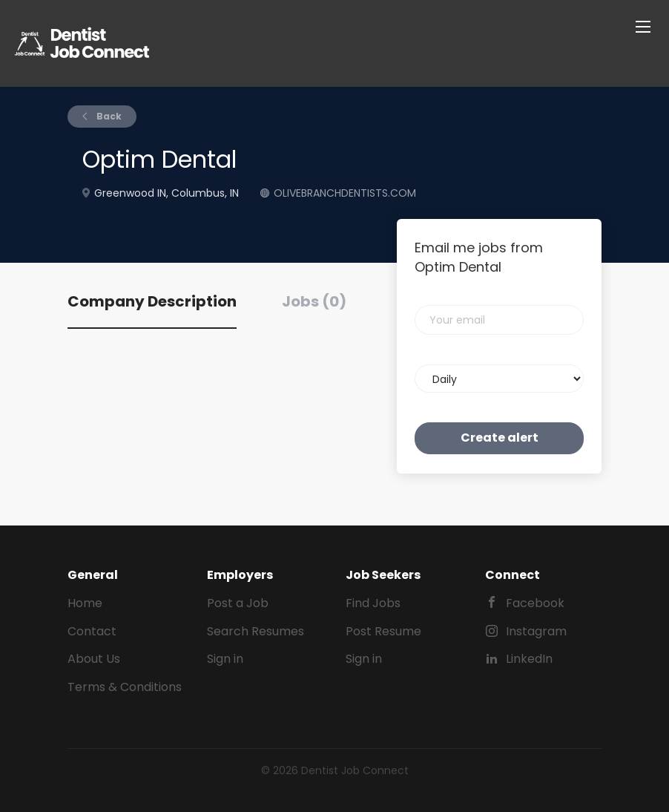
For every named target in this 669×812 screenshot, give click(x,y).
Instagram (536, 631)
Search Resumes (256, 631)
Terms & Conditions (125, 687)
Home (85, 603)
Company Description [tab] (152, 301)
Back (108, 116)
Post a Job (238, 603)
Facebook (535, 603)
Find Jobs (373, 603)
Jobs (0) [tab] (314, 301)
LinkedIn (529, 659)
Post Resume (383, 631)
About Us (94, 659)
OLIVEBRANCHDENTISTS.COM (345, 193)
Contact (92, 631)
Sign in (225, 659)
